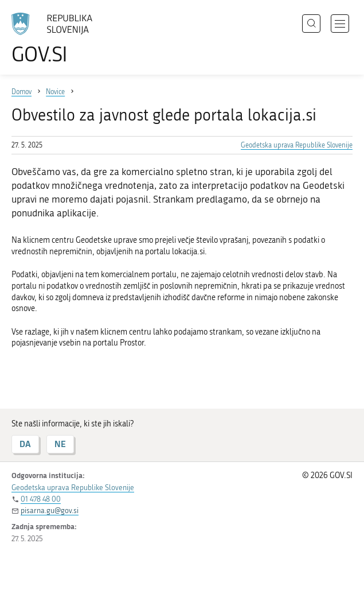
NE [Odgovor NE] (60, 444)
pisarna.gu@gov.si (50, 510)
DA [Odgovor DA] (25, 444)
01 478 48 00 (41, 499)
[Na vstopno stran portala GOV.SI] (57, 39)
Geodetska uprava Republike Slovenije (297, 145)
